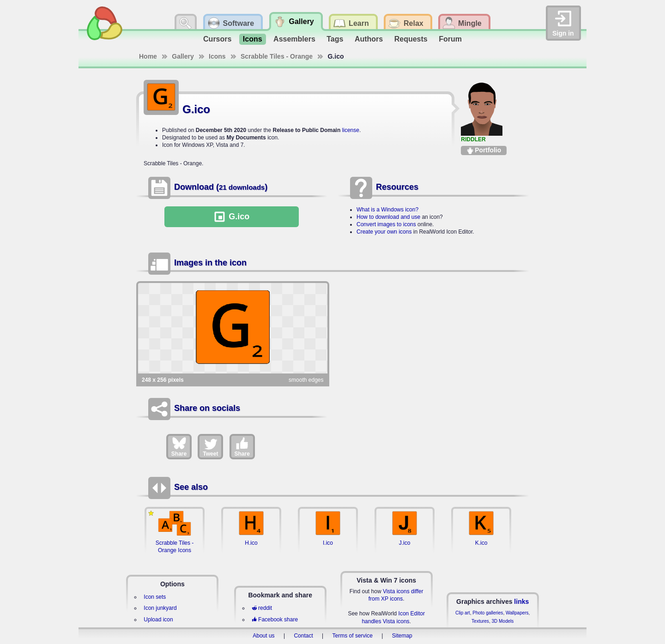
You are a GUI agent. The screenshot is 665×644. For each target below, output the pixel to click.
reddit (262, 608)
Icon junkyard (160, 608)
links (521, 602)
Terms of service (353, 636)
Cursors (217, 39)
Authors (369, 39)
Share (179, 446)
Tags (335, 39)
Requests (411, 39)
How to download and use (388, 217)
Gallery (183, 56)
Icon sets (155, 597)
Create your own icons (384, 232)
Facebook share (275, 620)
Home (148, 56)
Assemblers (294, 39)
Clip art (463, 613)
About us (263, 636)
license (351, 130)
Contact (303, 636)
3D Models (502, 621)
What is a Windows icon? (387, 210)
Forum (450, 39)
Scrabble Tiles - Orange (277, 56)
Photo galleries (488, 613)
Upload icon (158, 620)
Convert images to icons (386, 224)
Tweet (210, 446)
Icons (253, 39)
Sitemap (402, 636)
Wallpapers (517, 613)
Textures (480, 621)
